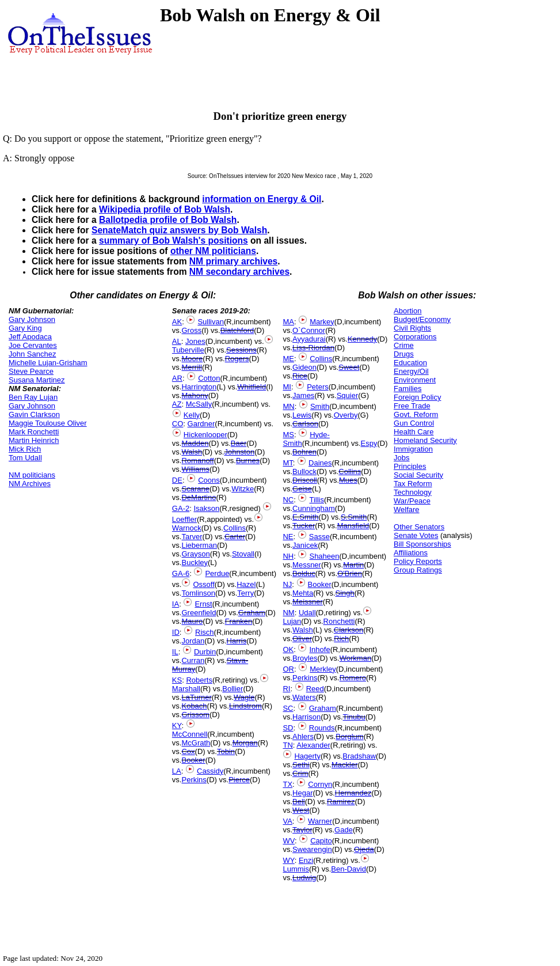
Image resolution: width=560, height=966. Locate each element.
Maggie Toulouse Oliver (48, 423)
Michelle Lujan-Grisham (48, 363)
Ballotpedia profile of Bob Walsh (168, 220)
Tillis (317, 500)
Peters (318, 387)
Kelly (192, 415)
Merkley (323, 669)
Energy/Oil (411, 371)
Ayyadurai (309, 339)
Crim (300, 773)
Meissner (308, 602)
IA (176, 604)
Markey (322, 322)
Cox (188, 751)
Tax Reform (413, 484)
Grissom (195, 715)
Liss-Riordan (313, 348)
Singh (345, 593)
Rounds (322, 728)
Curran (193, 660)
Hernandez (353, 793)
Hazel (246, 584)
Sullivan (211, 322)
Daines (320, 463)
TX (287, 784)
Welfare (407, 509)
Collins (235, 528)
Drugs (404, 354)
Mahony (195, 395)
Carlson (305, 424)
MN (288, 406)
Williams (195, 469)
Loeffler (184, 519)
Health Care (414, 432)
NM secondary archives (239, 272)
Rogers (237, 359)
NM (288, 613)
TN (287, 745)
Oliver (302, 639)
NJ (287, 584)
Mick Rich (25, 449)
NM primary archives (233, 261)
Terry (245, 593)
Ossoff (203, 584)
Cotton (209, 378)
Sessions (241, 350)
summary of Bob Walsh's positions (174, 240)
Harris (237, 641)
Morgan (245, 743)
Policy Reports (418, 561)
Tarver (192, 537)
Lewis (302, 415)
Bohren (304, 452)
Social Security (418, 475)
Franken (239, 621)
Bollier (233, 689)
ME (288, 359)
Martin (353, 565)
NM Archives (30, 484)
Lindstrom (245, 706)
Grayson (195, 554)
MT (287, 463)
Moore (192, 359)
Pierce (239, 780)
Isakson (206, 508)
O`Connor (309, 330)
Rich (341, 639)
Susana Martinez (37, 380)
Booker (193, 760)
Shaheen (324, 556)
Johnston (239, 452)
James (303, 395)
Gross (191, 330)
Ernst (203, 604)
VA (287, 821)
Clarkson (348, 630)
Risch (205, 632)
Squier (348, 395)
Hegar (302, 793)
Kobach (194, 706)
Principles (410, 466)
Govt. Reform (416, 414)
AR (177, 378)
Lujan (292, 621)
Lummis (296, 869)
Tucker (304, 526)
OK (288, 649)
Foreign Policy (417, 397)
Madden (195, 443)
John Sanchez (32, 354)
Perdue (217, 573)
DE (177, 480)
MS (288, 435)
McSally (199, 404)
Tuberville (188, 350)
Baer (239, 443)
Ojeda (364, 849)
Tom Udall (25, 458)
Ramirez (341, 802)
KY (177, 726)
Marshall (186, 689)
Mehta (303, 593)
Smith (320, 406)
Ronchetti (339, 621)
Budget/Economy (422, 319)
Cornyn (320, 784)
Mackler (345, 765)
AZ (177, 404)
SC (288, 708)
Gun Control (414, 423)
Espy (369, 443)
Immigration (413, 449)
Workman (355, 658)
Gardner (201, 424)
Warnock (187, 528)
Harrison (306, 717)
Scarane (195, 489)
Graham (252, 613)
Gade (344, 830)
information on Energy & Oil (262, 199)
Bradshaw (359, 756)
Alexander (313, 745)
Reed (315, 689)
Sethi (301, 765)
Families (407, 389)
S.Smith (354, 517)
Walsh (192, 452)
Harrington (199, 387)
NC (288, 500)
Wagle (244, 697)
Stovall (243, 554)
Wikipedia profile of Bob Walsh (165, 209)
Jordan (193, 641)
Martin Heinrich (34, 440)
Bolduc (304, 573)
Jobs (401, 458)
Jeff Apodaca (30, 337)
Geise (302, 489)
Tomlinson (198, 593)
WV (288, 841)
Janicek (305, 545)
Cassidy (210, 771)
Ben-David (348, 869)
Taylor (302, 830)
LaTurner (196, 697)
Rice (300, 376)
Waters (304, 697)
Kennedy (362, 339)
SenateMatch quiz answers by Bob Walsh (179, 230)
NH (288, 556)
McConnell (190, 734)
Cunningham (314, 508)
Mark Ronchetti (34, 432)
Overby (346, 415)
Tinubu (354, 717)
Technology (413, 492)
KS (177, 680)
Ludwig (304, 878)
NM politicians (32, 475)
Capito (321, 841)
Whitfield (252, 387)
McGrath (196, 743)
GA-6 (181, 573)
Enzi (306, 860)
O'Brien (350, 573)
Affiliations (411, 553)
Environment (415, 380)
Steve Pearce (31, 371)
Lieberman (199, 545)
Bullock (304, 471)
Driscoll (305, 480)
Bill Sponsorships (422, 544)
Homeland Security (425, 440)
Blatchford (237, 330)
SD (288, 728)
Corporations (415, 337)
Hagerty (307, 756)
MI (287, 387)
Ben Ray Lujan (33, 397)
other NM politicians (213, 251)
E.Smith (306, 517)
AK (177, 322)
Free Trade (412, 406)
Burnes (248, 461)
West (301, 810)
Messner (307, 565)
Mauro (192, 621)
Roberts (199, 680)
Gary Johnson (32, 319)
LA (177, 771)
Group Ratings (418, 570)
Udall (307, 613)
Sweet (349, 367)
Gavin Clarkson (34, 414)
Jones (195, 341)
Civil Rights (412, 328)
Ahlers (303, 736)
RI (286, 689)
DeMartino (199, 497)
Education (410, 363)
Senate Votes (416, 535)
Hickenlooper (205, 435)
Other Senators (419, 527)
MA (288, 322)
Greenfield (199, 613)
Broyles (305, 658)
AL (177, 341)
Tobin (226, 751)
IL (175, 652)
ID (176, 632)
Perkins (194, 780)
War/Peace (412, 501)
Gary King (25, 328)
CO (178, 424)
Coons (209, 480)
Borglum (349, 736)
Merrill (191, 367)
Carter (235, 537)
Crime (404, 345)
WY (288, 860)
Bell (299, 802)
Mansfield (353, 526)
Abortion (407, 311)
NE (288, 537)
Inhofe (319, 649)
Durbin (205, 652)
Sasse (319, 537)
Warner (320, 821)
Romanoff (197, 461)
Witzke (243, 489)
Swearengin (312, 849)
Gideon (304, 367)
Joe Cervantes (33, 345)
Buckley (195, 562)
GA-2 (181, 508)
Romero (353, 678)
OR (288, 669)
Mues (348, 480)
